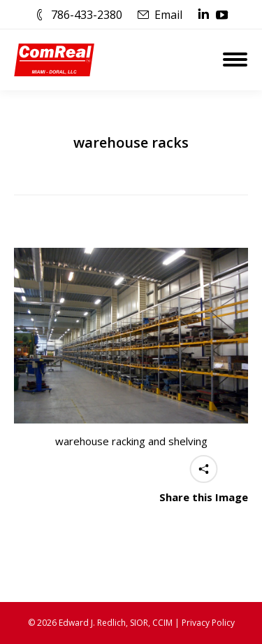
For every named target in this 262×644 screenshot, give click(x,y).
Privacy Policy (208, 623)
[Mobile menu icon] (235, 59)
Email (168, 15)
